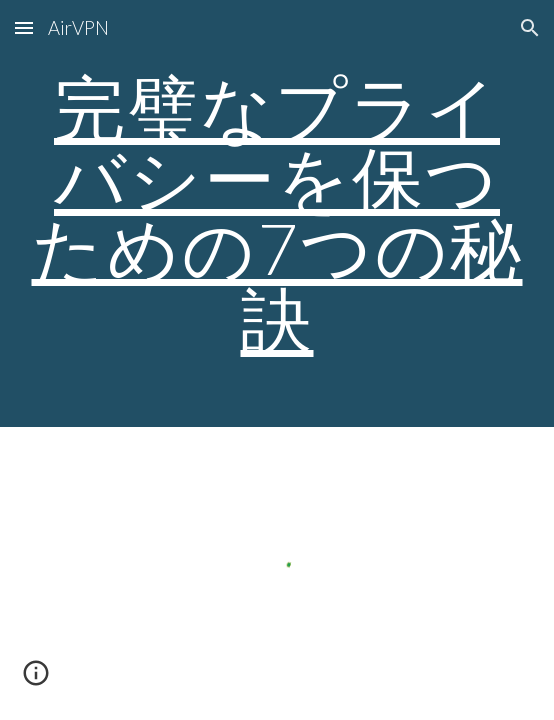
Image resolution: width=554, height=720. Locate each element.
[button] (24, 27)
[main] (276, 213)
